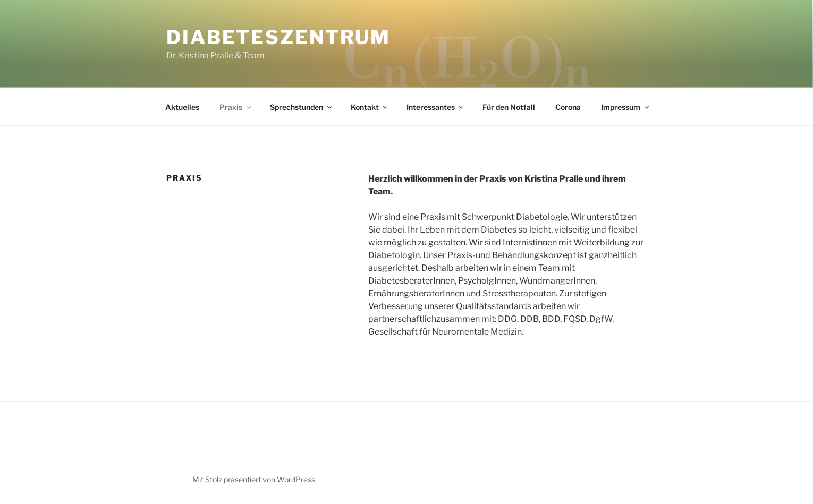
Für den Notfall (509, 107)
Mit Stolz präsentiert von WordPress (254, 479)
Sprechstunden (302, 107)
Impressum (626, 107)
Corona (568, 107)
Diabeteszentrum (278, 37)
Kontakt (370, 107)
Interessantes (436, 107)
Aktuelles (182, 107)
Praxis (236, 107)
